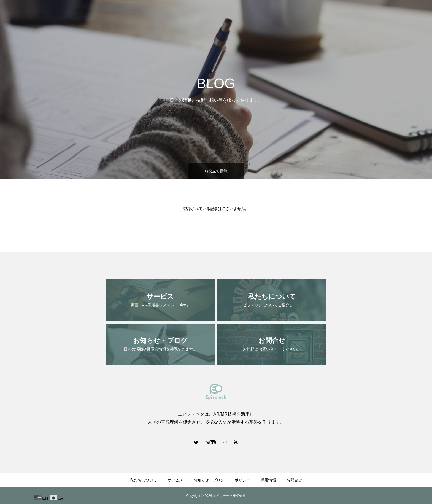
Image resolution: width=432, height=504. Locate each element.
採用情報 (388, 14)
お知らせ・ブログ (330, 14)
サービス (297, 14)
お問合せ (414, 14)
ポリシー (363, 14)
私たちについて (266, 14)
